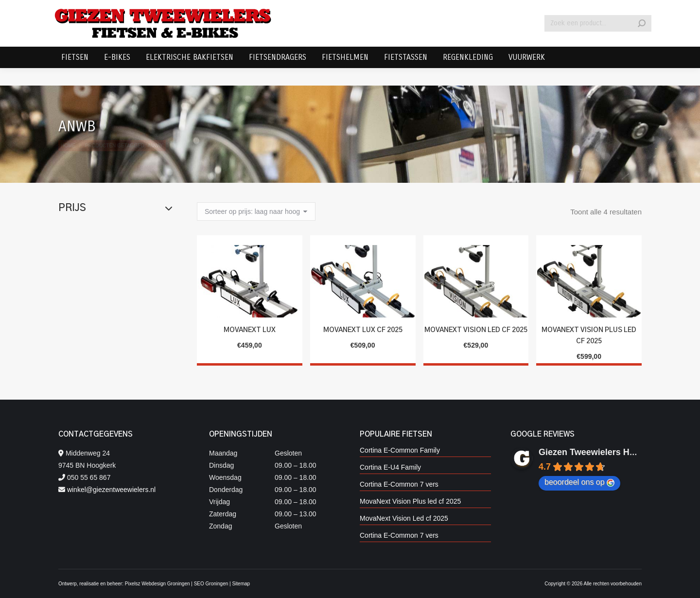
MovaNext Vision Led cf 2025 (476, 330)
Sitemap (241, 584)
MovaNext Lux (250, 330)
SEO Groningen (211, 584)
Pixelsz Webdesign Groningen (157, 584)
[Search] (598, 41)
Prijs (115, 208)
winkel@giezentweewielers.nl (111, 490)
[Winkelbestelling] (256, 211)
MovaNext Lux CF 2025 (363, 330)
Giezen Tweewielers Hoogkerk (601, 452)
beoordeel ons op (579, 482)
